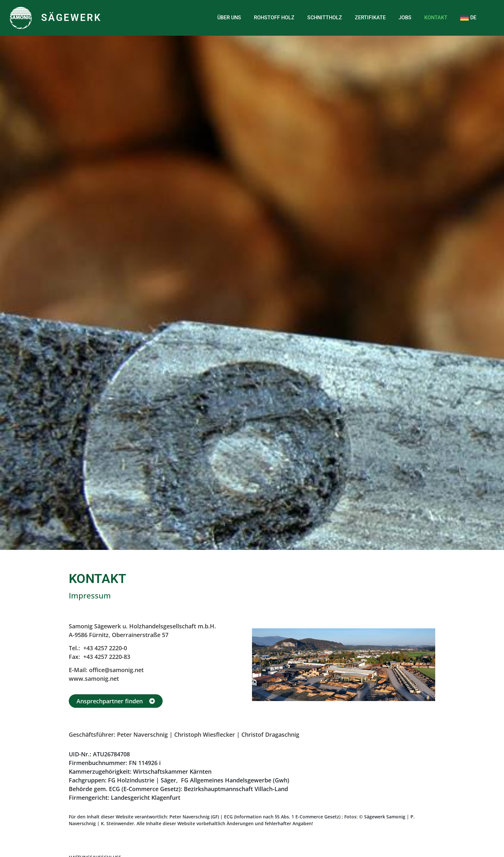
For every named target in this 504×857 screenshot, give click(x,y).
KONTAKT (436, 18)
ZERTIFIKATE (370, 18)
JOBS (405, 18)
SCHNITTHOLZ (325, 18)
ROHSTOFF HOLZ (274, 18)
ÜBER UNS (229, 18)
